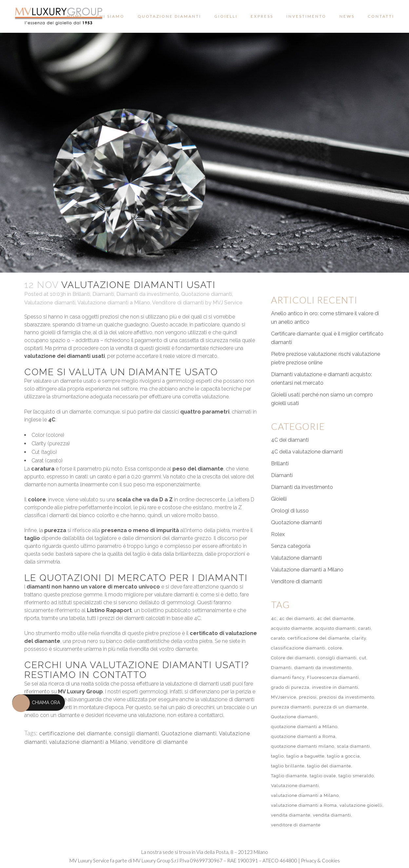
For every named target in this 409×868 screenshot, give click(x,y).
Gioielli (279, 499)
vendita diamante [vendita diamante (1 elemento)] (291, 815)
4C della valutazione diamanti (307, 452)
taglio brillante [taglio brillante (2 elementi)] (288, 766)
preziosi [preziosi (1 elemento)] (308, 697)
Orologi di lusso (290, 511)
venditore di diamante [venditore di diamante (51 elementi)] (296, 825)
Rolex (278, 534)
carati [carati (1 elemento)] (365, 628)
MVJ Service (228, 303)
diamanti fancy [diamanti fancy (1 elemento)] (288, 677)
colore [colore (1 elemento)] (335, 648)
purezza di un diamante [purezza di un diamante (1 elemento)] (340, 707)
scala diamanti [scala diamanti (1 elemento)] (353, 746)
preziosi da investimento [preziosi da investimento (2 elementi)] (347, 697)
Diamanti (103, 294)
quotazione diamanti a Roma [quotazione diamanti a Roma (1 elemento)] (303, 736)
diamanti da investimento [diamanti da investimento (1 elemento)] (323, 668)
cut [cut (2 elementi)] (363, 658)
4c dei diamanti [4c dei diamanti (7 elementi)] (297, 618)
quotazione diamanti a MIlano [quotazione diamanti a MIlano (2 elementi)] (304, 727)
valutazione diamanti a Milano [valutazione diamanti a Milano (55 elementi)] (305, 795)
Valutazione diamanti (50, 303)
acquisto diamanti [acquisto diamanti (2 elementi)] (335, 628)
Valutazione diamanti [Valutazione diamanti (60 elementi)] (295, 786)
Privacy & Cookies (320, 860)
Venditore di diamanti (178, 303)
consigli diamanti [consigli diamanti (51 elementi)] (337, 658)
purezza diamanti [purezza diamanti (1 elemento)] (291, 707)
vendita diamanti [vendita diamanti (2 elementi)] (332, 815)
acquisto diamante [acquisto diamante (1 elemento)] (292, 628)
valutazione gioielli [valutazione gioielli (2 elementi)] (361, 805)
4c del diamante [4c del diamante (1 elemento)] (335, 618)
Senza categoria (291, 546)
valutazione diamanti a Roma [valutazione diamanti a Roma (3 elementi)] (304, 805)
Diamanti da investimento (148, 294)
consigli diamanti (136, 733)
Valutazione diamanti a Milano (114, 303)
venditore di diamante (159, 742)
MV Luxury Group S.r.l (156, 860)
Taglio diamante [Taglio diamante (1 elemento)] (289, 776)
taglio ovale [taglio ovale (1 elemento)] (323, 776)
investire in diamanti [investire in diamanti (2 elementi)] (335, 687)
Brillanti (81, 294)
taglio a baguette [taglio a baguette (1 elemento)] (305, 756)
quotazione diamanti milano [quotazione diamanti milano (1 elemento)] (303, 746)
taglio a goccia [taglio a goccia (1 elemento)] (343, 756)
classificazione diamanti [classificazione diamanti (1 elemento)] (298, 648)
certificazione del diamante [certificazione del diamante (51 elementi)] (319, 638)
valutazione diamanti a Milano (88, 742)
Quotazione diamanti (207, 294)
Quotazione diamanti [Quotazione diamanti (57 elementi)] (294, 717)
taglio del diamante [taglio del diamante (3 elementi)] (329, 766)
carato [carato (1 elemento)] (278, 638)
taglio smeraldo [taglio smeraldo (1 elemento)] (356, 776)
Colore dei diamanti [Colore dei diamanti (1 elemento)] (293, 658)
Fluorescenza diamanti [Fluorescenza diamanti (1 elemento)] (333, 677)
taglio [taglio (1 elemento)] (277, 756)
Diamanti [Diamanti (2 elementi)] (281, 668)
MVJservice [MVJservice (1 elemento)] (284, 697)
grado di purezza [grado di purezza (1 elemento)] (290, 687)
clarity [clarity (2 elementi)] (359, 638)
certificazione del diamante (75, 733)
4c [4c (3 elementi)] (274, 618)
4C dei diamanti (290, 440)
